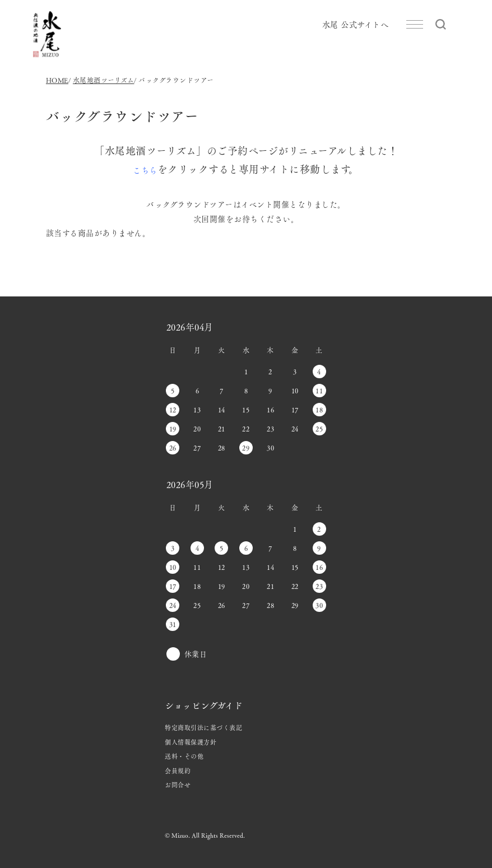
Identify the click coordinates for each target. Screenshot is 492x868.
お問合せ (178, 785)
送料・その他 (184, 756)
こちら (145, 170)
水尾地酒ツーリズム (104, 80)
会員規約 (178, 770)
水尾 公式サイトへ (356, 24)
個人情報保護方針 (191, 742)
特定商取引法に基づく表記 (203, 727)
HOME (57, 80)
